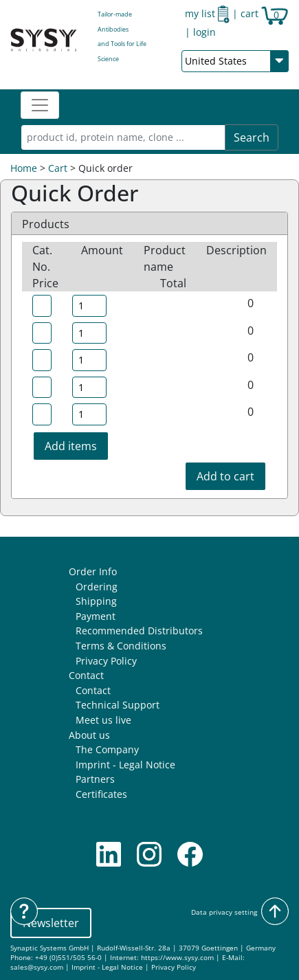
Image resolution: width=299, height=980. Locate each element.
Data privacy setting (224, 912)
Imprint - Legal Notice (125, 765)
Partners (95, 779)
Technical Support (118, 705)
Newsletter (51, 923)
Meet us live (103, 720)
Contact (86, 675)
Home (24, 168)
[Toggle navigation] (40, 105)
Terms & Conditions (121, 646)
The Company (107, 749)
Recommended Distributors (139, 631)
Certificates (101, 794)
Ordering (97, 587)
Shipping (96, 601)
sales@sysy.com (37, 967)
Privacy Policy (106, 661)
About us (89, 735)
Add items (71, 446)
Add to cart (225, 476)
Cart (58, 168)
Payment (96, 616)
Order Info (93, 571)
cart (264, 13)
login (204, 32)
